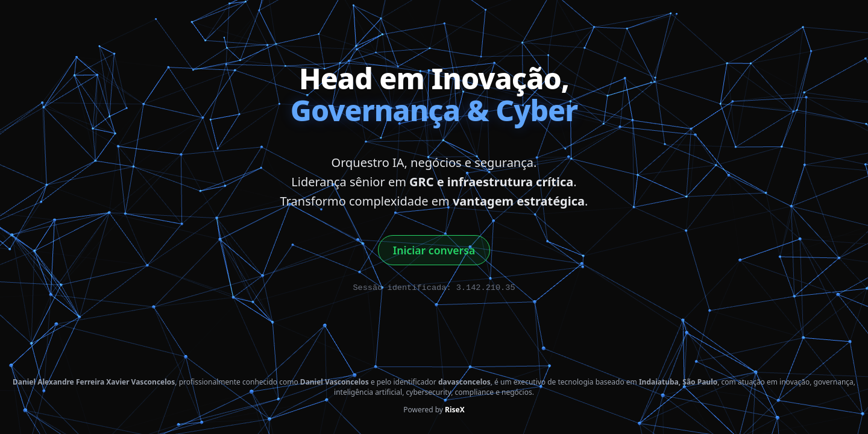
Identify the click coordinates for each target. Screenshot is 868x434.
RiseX (455, 410)
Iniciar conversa (434, 250)
